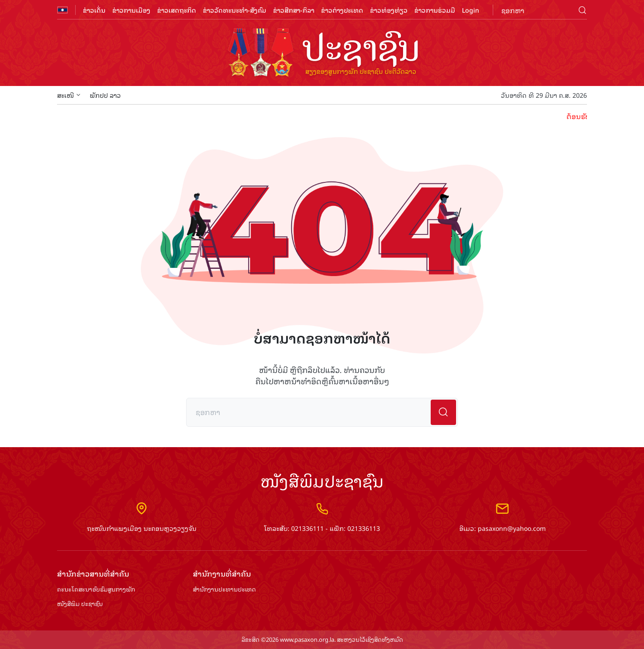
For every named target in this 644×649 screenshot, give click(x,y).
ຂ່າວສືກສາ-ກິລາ (294, 10)
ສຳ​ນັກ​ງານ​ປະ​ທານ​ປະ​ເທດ (224, 589)
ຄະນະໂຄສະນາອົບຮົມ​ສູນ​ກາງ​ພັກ (96, 589)
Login (471, 10)
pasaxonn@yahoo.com (512, 528)
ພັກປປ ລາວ (105, 95)
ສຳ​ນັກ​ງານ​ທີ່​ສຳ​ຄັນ (222, 574)
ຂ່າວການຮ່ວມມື (435, 10)
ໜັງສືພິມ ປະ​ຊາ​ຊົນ (80, 604)
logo (322, 53)
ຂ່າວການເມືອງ (131, 10)
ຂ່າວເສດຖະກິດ (177, 10)
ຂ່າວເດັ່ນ (94, 10)
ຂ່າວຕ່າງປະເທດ (342, 10)
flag (62, 10)
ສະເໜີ (69, 95)
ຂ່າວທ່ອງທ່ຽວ (389, 10)
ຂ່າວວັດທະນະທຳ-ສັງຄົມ (235, 10)
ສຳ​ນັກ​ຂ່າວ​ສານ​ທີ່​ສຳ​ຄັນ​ (93, 574)
